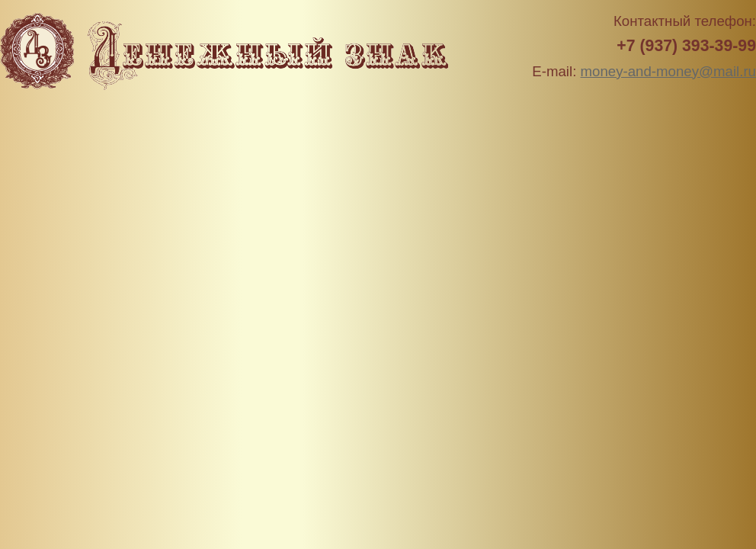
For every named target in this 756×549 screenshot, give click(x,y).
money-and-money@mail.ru (668, 71)
